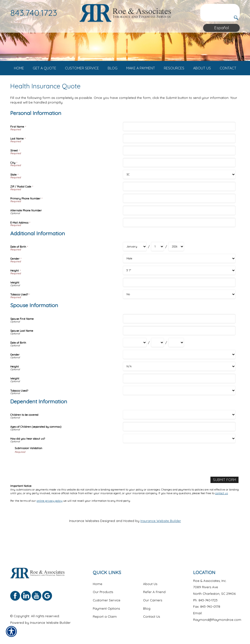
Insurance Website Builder (161, 540)
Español (222, 28)
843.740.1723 (34, 13)
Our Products (103, 592)
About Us (150, 584)
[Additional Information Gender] (179, 278)
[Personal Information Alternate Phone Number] (179, 229)
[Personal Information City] (179, 181)
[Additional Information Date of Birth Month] (135, 266)
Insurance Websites (84, 540)
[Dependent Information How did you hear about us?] (179, 458)
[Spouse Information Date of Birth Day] (157, 362)
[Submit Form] (225, 498)
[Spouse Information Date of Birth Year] (176, 362)
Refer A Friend (154, 592)
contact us (221, 512)
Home (98, 584)
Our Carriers (153, 600)
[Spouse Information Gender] (179, 374)
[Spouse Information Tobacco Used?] (179, 409)
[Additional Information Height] (179, 289)
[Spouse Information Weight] (179, 397)
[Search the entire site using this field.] (220, 8)
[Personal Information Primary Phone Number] (179, 217)
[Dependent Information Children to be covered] (179, 434)
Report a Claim (105, 616)
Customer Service (107, 600)
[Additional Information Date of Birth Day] (157, 266)
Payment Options (106, 608)
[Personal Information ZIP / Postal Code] (179, 205)
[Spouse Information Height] (179, 385)
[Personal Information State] (179, 193)
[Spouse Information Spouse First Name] (179, 338)
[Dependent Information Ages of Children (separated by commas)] (179, 446)
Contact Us (151, 616)
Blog (147, 608)
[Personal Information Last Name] (179, 157)
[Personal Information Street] (179, 169)
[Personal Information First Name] (179, 146)
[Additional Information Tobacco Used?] (179, 313)
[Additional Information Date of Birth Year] (176, 266)
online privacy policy (50, 519)
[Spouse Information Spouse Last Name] (179, 350)
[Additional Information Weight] (179, 301)
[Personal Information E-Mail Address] (179, 241)
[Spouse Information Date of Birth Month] (135, 362)
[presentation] (52, 482)
